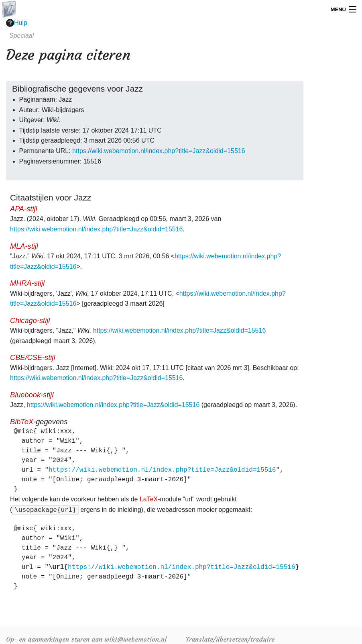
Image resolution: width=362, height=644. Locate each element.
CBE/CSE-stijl (33, 357)
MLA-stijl (24, 246)
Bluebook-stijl (32, 395)
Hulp (17, 23)
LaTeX (149, 499)
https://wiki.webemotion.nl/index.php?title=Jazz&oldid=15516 (159, 151)
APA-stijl (24, 209)
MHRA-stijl (27, 283)
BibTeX (22, 422)
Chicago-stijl (30, 320)
